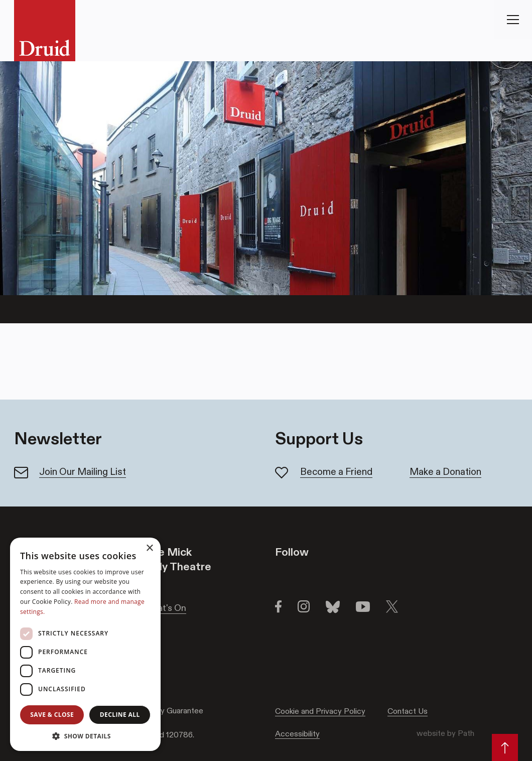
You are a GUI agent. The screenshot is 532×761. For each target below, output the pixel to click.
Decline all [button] (120, 715)
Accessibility (297, 734)
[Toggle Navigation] (513, 19)
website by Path (445, 733)
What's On (165, 608)
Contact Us (408, 711)
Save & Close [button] (52, 715)
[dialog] (85, 644)
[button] (85, 736)
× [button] (149, 548)
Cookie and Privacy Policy (320, 711)
